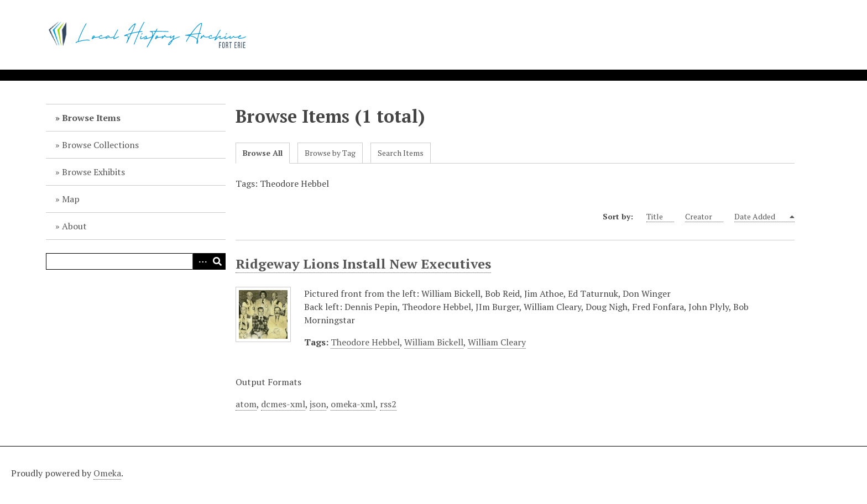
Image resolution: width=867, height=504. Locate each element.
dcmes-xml (283, 404)
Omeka (107, 473)
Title (660, 217)
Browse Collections (100, 145)
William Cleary (497, 342)
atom (246, 404)
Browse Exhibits (93, 172)
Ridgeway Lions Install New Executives (363, 264)
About (74, 226)
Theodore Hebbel (365, 342)
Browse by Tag (330, 153)
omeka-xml (353, 404)
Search (217, 261)
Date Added (761, 217)
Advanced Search (201, 261)
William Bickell (434, 342)
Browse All (263, 153)
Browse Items (91, 118)
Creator (704, 217)
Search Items (401, 153)
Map (71, 199)
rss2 (388, 404)
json (318, 404)
